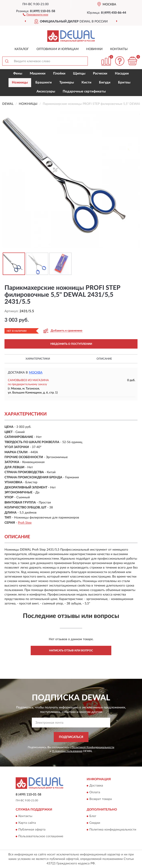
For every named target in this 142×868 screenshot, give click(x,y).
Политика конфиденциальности (113, 830)
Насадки (122, 74)
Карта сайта (27, 823)
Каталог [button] (22, 49)
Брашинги (44, 82)
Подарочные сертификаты (84, 91)
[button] (35, 14)
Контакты (119, 49)
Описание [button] (104, 359)
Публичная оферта (32, 830)
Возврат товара (101, 799)
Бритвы (124, 82)
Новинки (94, 49)
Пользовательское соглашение (41, 836)
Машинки (38, 74)
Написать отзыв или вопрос (71, 650)
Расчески (100, 74)
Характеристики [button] (38, 359)
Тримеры (67, 82)
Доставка (96, 786)
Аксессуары (46, 91)
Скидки (95, 823)
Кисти (86, 82)
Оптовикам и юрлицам (58, 49)
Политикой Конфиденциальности (93, 747)
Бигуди (105, 82)
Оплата (95, 793)
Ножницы (20, 82)
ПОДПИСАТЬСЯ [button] (71, 737)
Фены (18, 74)
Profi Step (25, 523)
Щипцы (79, 74)
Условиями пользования (67, 751)
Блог (93, 816)
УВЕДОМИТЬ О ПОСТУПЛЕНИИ (71, 344)
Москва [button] (36, 373)
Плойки (59, 74)
